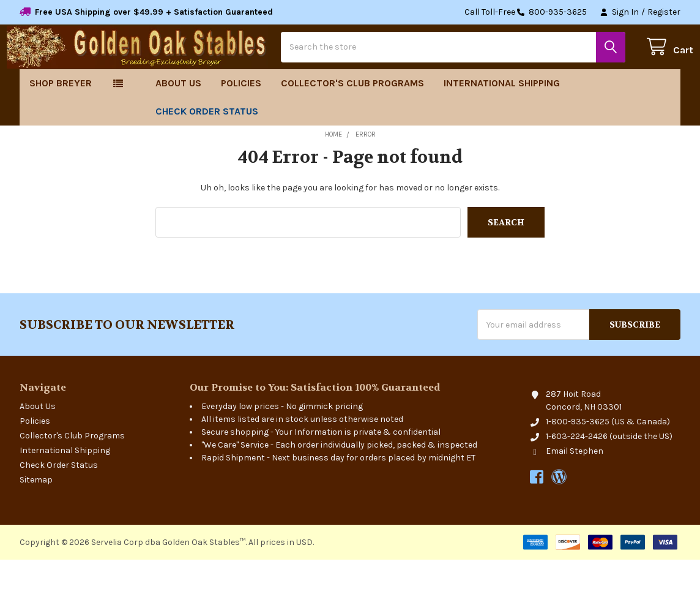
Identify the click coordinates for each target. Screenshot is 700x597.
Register (664, 12)
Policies (241, 120)
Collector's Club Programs (352, 120)
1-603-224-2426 (577, 474)
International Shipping (502, 120)
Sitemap (36, 517)
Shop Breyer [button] (61, 120)
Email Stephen (575, 488)
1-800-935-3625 (578, 459)
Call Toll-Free (526, 12)
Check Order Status (207, 148)
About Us (178, 120)
